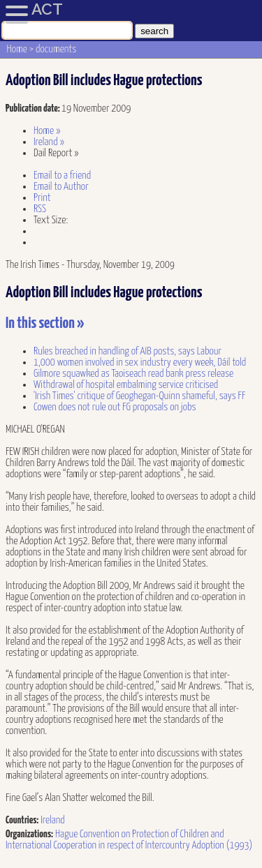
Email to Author (61, 187)
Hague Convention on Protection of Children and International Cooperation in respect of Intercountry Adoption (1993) (129, 840)
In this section (45, 323)
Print (42, 198)
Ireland (53, 820)
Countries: (22, 820)
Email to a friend (62, 175)
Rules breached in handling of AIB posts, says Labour (128, 351)
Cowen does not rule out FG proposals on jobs (115, 407)
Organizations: (29, 834)
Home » (47, 131)
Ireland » (49, 142)
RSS (40, 209)
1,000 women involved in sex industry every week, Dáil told (140, 362)
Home (17, 49)
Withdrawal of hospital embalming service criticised (126, 385)
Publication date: (34, 108)
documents (56, 49)
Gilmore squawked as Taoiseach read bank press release (133, 374)
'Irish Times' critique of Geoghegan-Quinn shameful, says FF (139, 396)
